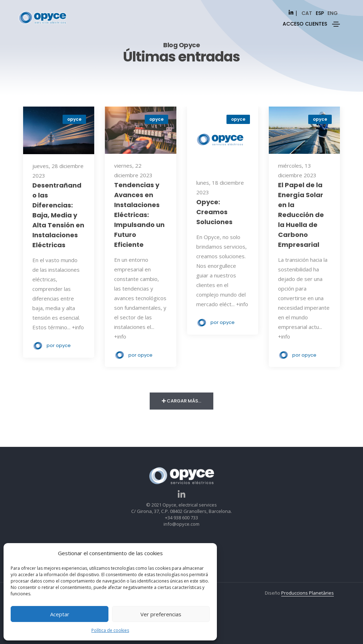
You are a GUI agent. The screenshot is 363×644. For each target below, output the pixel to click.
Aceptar (60, 614)
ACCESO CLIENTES (305, 24)
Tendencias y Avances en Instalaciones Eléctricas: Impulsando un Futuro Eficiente (139, 215)
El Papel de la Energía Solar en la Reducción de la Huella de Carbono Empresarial (301, 215)
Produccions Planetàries (308, 593)
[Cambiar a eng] (333, 13)
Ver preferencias (161, 614)
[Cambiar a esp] (320, 13)
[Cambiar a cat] (307, 13)
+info (78, 327)
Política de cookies (110, 630)
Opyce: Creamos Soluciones (214, 212)
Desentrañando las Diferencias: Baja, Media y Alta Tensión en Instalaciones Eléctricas (58, 215)
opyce (74, 119)
